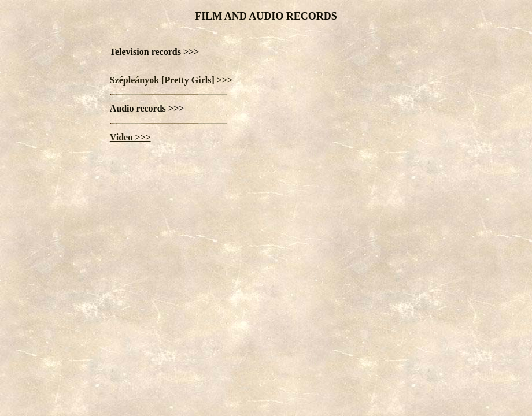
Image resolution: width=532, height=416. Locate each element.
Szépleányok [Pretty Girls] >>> (171, 80)
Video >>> (130, 137)
